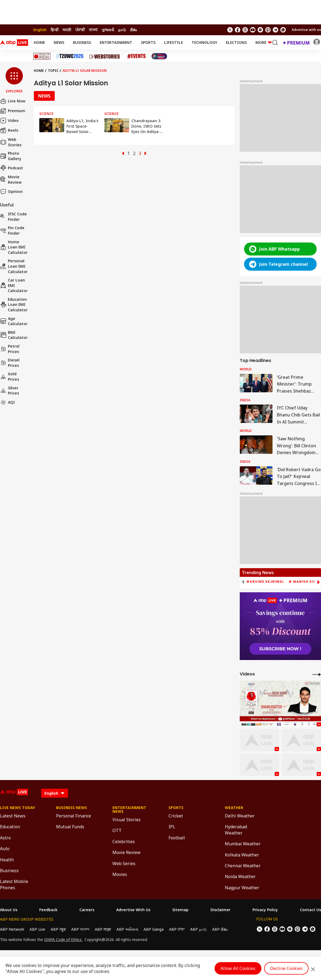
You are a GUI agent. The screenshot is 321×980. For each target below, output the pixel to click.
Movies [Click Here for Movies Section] (120, 874)
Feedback (48, 910)
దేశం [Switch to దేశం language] (133, 30)
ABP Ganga (154, 929)
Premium (13, 111)
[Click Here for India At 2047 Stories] (159, 56)
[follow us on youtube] (253, 30)
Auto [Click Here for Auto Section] (5, 849)
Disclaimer (221, 910)
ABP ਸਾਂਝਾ (177, 929)
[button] (14, 80)
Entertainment (116, 42)
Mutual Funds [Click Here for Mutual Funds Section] (70, 827)
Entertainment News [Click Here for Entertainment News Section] (129, 810)
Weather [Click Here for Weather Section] (234, 808)
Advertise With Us (133, 910)
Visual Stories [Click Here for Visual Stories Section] (127, 820)
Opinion (11, 192)
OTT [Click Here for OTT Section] (117, 830)
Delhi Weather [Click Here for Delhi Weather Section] (240, 816)
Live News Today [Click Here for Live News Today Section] (17, 808)
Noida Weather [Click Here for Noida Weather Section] (240, 876)
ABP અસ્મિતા (127, 929)
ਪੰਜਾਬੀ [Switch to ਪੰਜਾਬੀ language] (80, 30)
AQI (7, 402)
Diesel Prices (10, 363)
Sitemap (180, 910)
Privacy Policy (265, 910)
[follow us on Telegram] (275, 30)
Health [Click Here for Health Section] (7, 860)
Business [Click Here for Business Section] (9, 871)
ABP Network (12, 929)
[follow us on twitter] (230, 30)
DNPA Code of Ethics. (63, 940)
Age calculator (14, 321)
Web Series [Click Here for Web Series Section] (124, 863)
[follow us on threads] (245, 30)
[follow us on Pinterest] (268, 30)
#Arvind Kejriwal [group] (265, 582)
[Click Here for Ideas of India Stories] (42, 56)
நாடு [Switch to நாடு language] (122, 30)
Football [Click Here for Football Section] (177, 838)
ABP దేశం (220, 929)
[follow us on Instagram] (260, 30)
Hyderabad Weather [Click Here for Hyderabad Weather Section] (236, 830)
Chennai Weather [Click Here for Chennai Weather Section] (243, 866)
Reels (9, 130)
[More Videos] (317, 674)
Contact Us (310, 910)
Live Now (13, 101)
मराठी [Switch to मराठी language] (67, 30)
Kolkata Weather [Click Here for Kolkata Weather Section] (242, 855)
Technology (204, 42)
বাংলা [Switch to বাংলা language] (93, 30)
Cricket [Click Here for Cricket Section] (176, 816)
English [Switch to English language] (40, 30)
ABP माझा (103, 929)
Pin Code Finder (12, 230)
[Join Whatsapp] (283, 30)
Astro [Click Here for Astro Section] (5, 838)
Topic (53, 71)
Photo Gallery (11, 156)
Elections (236, 42)
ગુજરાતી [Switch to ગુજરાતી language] (108, 30)
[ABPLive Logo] (14, 43)
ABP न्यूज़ (58, 929)
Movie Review (11, 179)
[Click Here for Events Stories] (137, 56)
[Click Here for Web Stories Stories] (105, 56)
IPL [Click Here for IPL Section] (172, 827)
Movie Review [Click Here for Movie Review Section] (127, 852)
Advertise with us (306, 30)
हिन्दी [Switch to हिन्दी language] (55, 30)
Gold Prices (9, 376)
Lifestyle (174, 42)
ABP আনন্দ (80, 929)
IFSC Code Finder (13, 217)
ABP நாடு (198, 929)
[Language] (55, 793)
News (59, 42)
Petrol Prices (10, 349)
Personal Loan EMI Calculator (14, 266)
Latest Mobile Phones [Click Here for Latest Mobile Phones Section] (14, 884)
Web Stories (11, 142)
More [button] (264, 42)
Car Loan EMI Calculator (14, 285)
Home (39, 42)
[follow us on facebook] (238, 30)
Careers (87, 910)
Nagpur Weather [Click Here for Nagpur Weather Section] (242, 888)
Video (9, 121)
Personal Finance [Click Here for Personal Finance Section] (74, 816)
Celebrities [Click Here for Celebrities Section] (124, 842)
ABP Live (37, 929)
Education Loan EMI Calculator (14, 305)
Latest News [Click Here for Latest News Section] (13, 816)
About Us (9, 910)
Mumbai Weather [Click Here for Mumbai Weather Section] (243, 844)
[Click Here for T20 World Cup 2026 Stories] (70, 56)
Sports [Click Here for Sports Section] (176, 808)
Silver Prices (9, 391)
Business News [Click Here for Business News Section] (72, 808)
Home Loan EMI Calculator (14, 247)
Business (82, 42)
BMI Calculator (14, 335)
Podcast (12, 168)
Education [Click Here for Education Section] (10, 827)
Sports (148, 42)
